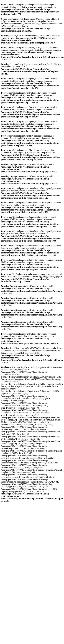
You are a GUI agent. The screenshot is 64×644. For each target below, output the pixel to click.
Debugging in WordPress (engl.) (28, 24)
